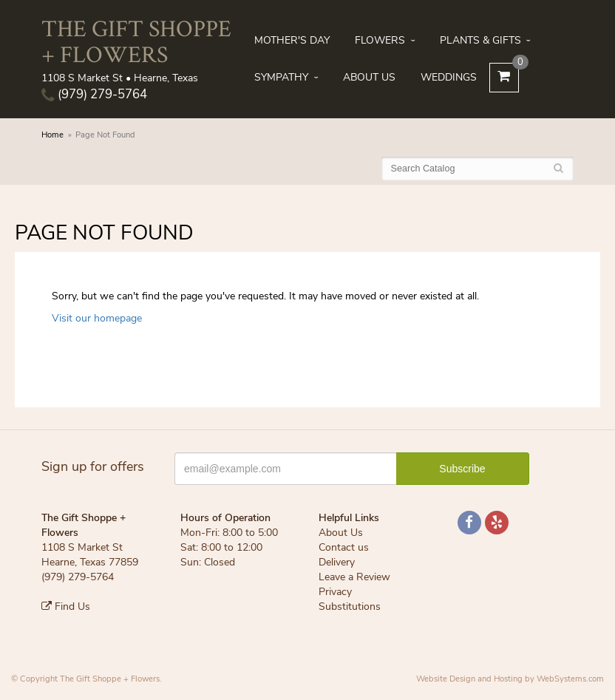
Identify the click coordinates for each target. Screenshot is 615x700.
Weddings (449, 77)
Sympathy (281, 77)
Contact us (344, 547)
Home (52, 135)
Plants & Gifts (480, 40)
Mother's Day (292, 40)
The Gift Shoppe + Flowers (136, 41)
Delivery (337, 562)
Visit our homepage (97, 318)
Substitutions (350, 606)
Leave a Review (354, 577)
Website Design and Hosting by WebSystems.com (510, 679)
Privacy (335, 592)
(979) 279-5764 (94, 94)
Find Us (66, 606)
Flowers (380, 40)
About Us (369, 77)
